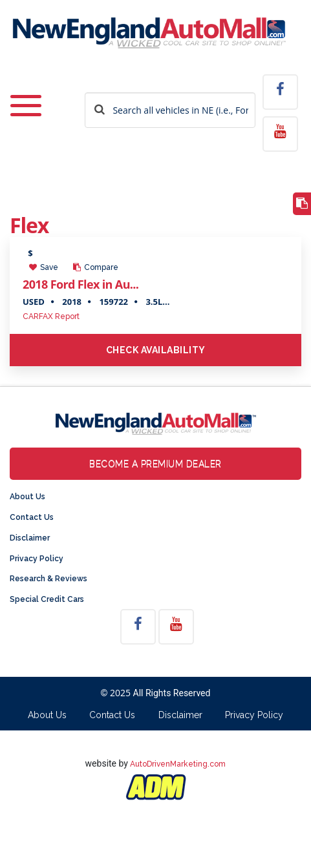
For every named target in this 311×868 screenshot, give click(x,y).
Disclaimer (30, 538)
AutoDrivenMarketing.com (178, 764)
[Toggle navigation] (26, 107)
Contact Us (32, 517)
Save (44, 267)
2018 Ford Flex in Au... (80, 284)
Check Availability (156, 350)
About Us (27, 497)
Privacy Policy (37, 559)
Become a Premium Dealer (155, 464)
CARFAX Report (51, 316)
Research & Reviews (48, 579)
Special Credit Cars (47, 599)
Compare (96, 267)
